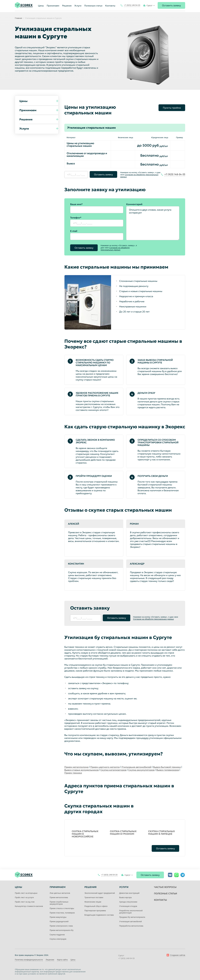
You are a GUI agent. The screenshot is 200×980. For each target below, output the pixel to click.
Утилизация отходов (128, 906)
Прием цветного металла (105, 767)
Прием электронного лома (61, 926)
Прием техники (73, 773)
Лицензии (50, 960)
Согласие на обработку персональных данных (115, 249)
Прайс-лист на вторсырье (26, 893)
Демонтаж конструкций (129, 893)
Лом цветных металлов (60, 893)
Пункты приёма (172, 108)
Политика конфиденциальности (29, 960)
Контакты (110, 6)
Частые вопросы (165, 887)
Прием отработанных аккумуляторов (59, 903)
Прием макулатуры (58, 917)
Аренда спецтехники (128, 902)
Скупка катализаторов (113, 770)
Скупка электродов (58, 939)
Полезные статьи (93, 6)
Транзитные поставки (94, 897)
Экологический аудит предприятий (100, 893)
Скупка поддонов (57, 935)
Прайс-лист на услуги (24, 897)
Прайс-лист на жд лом (25, 902)
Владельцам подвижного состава (99, 915)
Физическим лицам (93, 902)
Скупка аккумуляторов (141, 770)
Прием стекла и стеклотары (62, 908)
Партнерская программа (95, 911)
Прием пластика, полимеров (62, 913)
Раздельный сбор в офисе (96, 906)
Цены (73, 960)
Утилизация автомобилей (136, 767)
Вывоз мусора (125, 897)
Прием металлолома (76, 767)
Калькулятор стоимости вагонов (29, 906)
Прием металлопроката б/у (62, 930)
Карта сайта (62, 960)
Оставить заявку (171, 5)
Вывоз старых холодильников (82, 770)
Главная (18, 18)
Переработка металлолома (131, 926)
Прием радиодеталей (59, 921)
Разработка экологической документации (131, 912)
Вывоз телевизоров (168, 770)
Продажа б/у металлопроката (132, 917)
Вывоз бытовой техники (167, 767)
